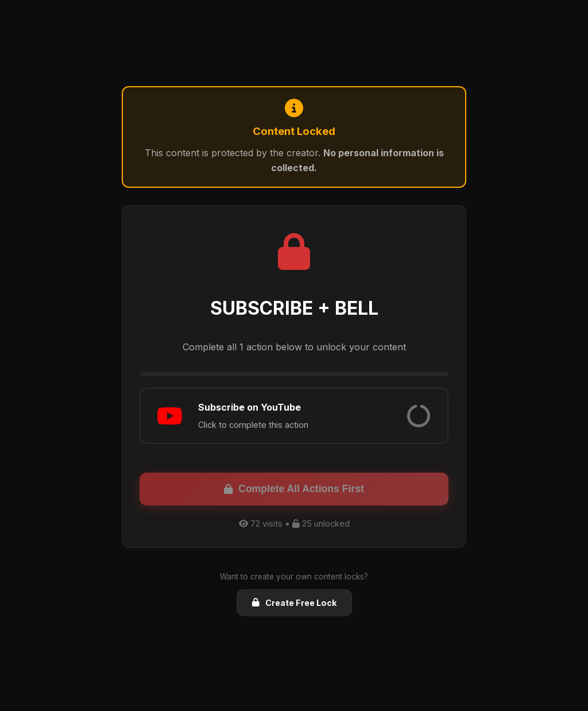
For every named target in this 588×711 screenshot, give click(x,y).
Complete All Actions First (294, 489)
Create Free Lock (294, 603)
